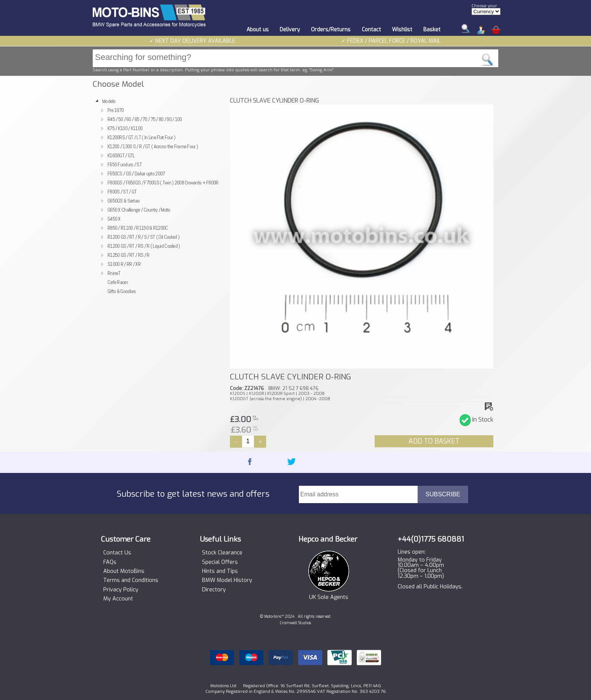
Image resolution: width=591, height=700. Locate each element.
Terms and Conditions (131, 580)
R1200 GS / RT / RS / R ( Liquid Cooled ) (144, 246)
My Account (118, 599)
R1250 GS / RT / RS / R (128, 255)
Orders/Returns (331, 30)
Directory (214, 590)
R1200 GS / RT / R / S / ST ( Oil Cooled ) (143, 237)
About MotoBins (124, 571)
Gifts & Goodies (122, 291)
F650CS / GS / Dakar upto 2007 (136, 173)
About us (258, 30)
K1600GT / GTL (121, 155)
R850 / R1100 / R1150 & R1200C (138, 228)
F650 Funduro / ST (125, 164)
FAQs (110, 562)
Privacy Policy (121, 590)
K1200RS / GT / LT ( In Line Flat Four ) (141, 137)
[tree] (158, 196)
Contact (371, 30)
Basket (432, 30)
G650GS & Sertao (123, 201)
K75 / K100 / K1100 (125, 128)
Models (109, 101)
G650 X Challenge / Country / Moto (139, 210)
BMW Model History (227, 580)
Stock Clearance (222, 553)
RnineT (114, 273)
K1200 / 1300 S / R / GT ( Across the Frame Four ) (153, 146)
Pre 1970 (116, 110)
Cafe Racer (118, 282)
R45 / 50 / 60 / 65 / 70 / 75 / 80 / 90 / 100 (145, 119)
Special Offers (220, 562)
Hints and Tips (220, 571)
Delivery (290, 30)
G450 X (114, 219)
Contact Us (117, 553)
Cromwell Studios (295, 623)
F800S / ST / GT (122, 192)
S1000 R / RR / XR (124, 264)
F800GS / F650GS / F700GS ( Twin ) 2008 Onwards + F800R (163, 183)
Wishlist (402, 30)
